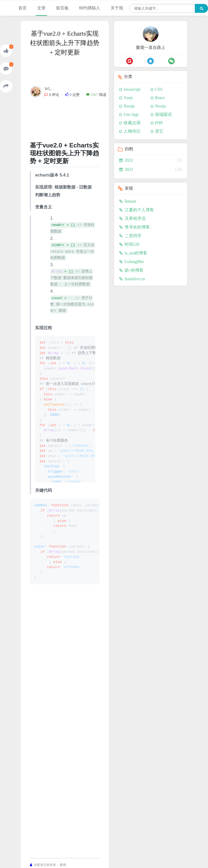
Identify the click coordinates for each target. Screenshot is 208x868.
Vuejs (128, 98)
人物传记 (132, 131)
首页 (23, 8)
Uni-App (131, 114)
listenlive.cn (132, 279)
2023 (126, 169)
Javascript (132, 89)
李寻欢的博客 (135, 227)
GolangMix (132, 262)
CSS (159, 89)
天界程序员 (132, 218)
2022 (126, 160)
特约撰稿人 (90, 8)
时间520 (129, 244)
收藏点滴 (132, 123)
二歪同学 (130, 236)
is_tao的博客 (133, 253)
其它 (159, 131)
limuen (128, 201)
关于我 (117, 8)
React (160, 98)
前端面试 (163, 114)
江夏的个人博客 (137, 210)
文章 (41, 8)
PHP (159, 123)
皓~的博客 (132, 270)
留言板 (62, 8)
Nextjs (161, 106)
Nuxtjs (129, 106)
